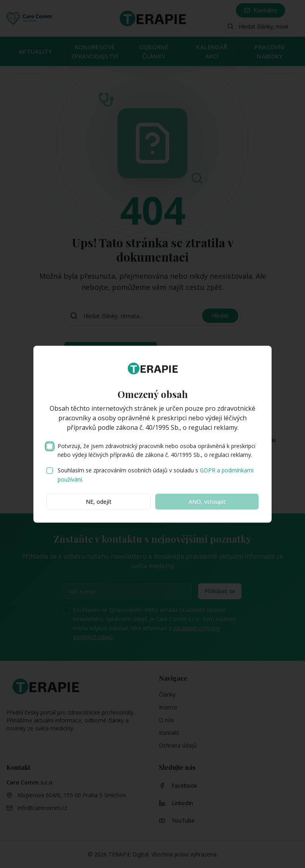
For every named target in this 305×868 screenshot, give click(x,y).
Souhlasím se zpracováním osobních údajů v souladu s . (155, 475)
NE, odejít (99, 501)
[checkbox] (50, 446)
